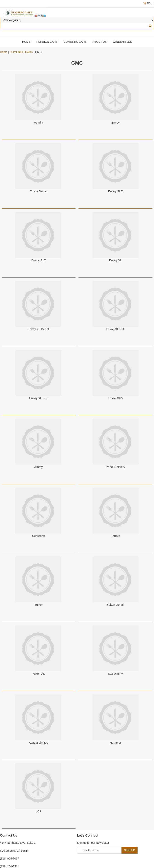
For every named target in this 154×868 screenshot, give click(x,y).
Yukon (38, 605)
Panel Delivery (115, 467)
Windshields (122, 42)
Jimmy (39, 467)
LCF (38, 811)
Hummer (116, 743)
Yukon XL (38, 674)
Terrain (116, 536)
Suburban (39, 536)
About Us (100, 42)
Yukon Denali (115, 605)
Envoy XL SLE (116, 329)
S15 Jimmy (116, 674)
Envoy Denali (38, 191)
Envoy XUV (115, 398)
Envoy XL (116, 260)
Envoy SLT (38, 260)
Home (26, 42)
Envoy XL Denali (38, 329)
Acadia (38, 122)
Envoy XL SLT (38, 398)
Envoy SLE (116, 191)
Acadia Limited (38, 743)
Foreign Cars (47, 42)
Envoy (116, 122)
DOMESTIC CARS (75, 42)
